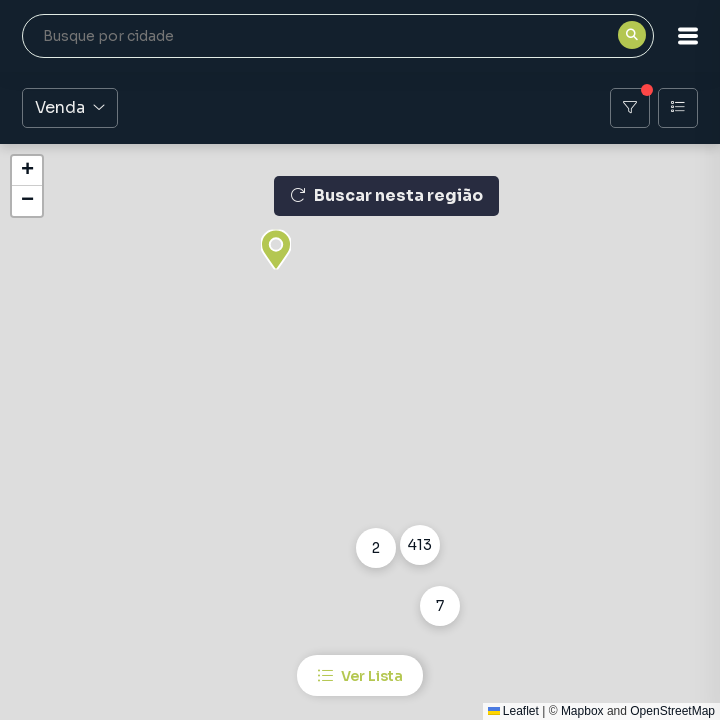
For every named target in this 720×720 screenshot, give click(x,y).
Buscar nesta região (386, 195)
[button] (688, 36)
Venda (70, 107)
